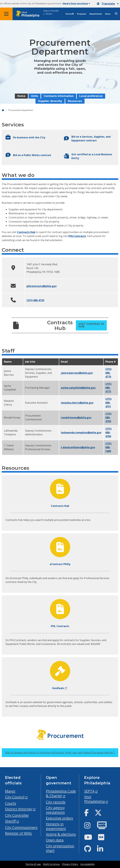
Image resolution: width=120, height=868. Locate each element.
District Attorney (19, 809)
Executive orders (59, 818)
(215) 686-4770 (108, 373)
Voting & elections (61, 834)
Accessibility (88, 864)
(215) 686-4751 (108, 403)
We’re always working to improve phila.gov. (60, 753)
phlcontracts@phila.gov (42, 286)
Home (21, 96)
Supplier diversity (50, 101)
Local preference (91, 96)
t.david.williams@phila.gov (78, 447)
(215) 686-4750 (108, 418)
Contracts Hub (26, 232)
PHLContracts (77, 236)
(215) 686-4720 (35, 300)
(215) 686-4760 (108, 433)
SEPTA (89, 791)
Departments (96, 14)
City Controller (17, 815)
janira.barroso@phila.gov (77, 373)
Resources (75, 101)
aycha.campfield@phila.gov (78, 388)
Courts (11, 803)
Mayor (10, 791)
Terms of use (33, 864)
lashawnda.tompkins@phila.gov (81, 433)
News (108, 14)
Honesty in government (56, 826)
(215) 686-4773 (108, 388)
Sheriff (10, 821)
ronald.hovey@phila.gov (76, 418)
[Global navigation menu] (6, 14)
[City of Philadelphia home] (29, 14)
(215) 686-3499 (108, 447)
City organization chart (60, 848)
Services (70, 14)
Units (35, 96)
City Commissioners (21, 827)
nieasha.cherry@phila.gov (77, 403)
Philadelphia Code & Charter (61, 793)
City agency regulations (55, 810)
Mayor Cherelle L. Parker (51, 12)
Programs (82, 14)
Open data (55, 840)
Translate (108, 4)
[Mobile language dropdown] (108, 4)
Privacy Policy (70, 864)
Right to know (51, 864)
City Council (15, 797)
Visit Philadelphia (95, 799)
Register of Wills (18, 833)
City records (56, 802)
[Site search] (116, 14)
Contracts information (59, 96)
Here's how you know (76, 3)
